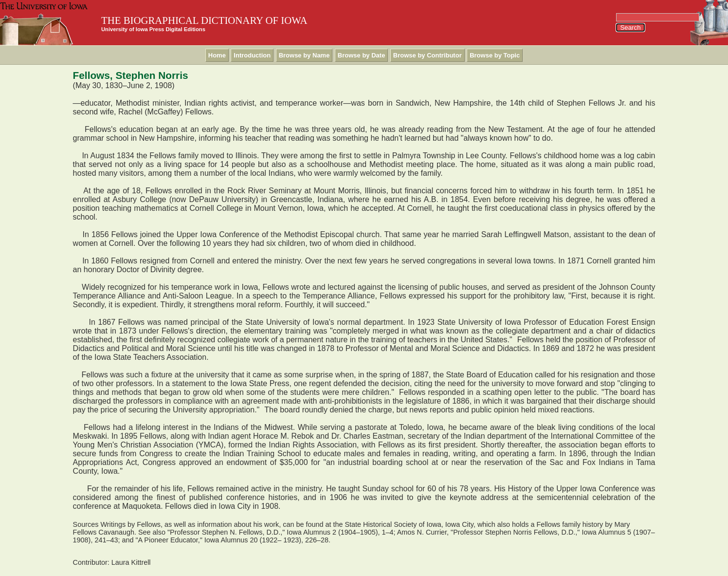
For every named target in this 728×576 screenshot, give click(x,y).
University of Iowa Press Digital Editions (153, 29)
